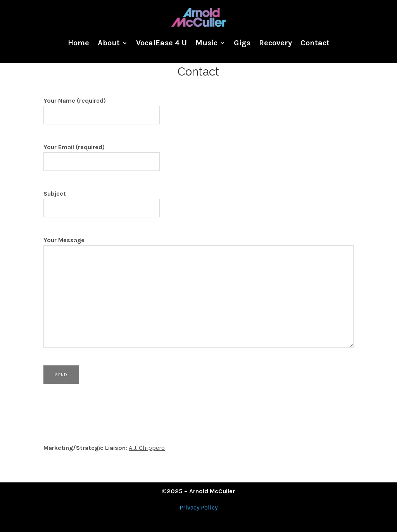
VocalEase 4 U (161, 43)
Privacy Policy (198, 507)
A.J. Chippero (147, 448)
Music (206, 43)
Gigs (242, 43)
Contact (315, 43)
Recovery (275, 43)
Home (79, 43)
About (109, 43)
